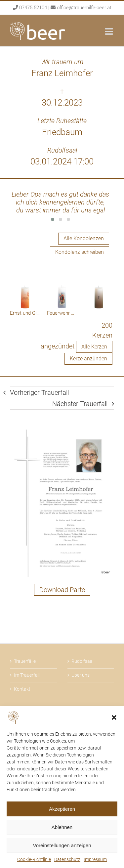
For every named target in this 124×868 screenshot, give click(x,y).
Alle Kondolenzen (84, 238)
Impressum (95, 859)
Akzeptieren (62, 809)
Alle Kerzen (94, 347)
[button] (114, 717)
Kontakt (22, 689)
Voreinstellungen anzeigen (62, 845)
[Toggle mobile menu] (110, 31)
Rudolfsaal (83, 661)
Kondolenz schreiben (80, 252)
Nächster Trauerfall (80, 404)
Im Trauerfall (27, 675)
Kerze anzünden (88, 359)
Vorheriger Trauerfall (39, 392)
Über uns (81, 675)
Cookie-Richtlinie (34, 859)
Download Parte (62, 590)
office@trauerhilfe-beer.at (84, 8)
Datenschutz (67, 859)
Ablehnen (62, 827)
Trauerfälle (25, 661)
